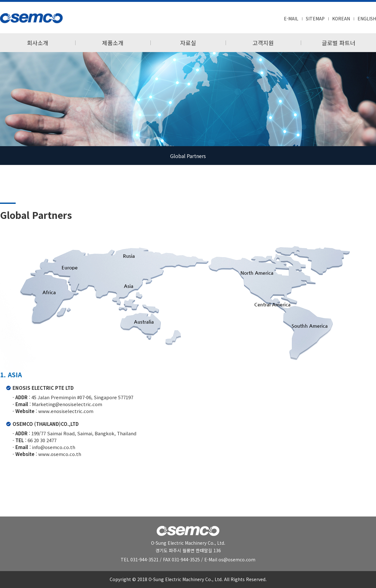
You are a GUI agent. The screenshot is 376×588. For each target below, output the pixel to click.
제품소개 (113, 43)
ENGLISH (367, 19)
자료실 (188, 43)
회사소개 (38, 43)
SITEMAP (315, 19)
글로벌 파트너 (339, 43)
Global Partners (188, 156)
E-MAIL (291, 19)
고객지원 (263, 43)
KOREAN (341, 19)
